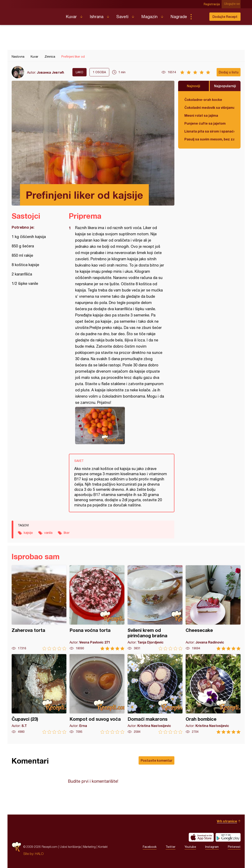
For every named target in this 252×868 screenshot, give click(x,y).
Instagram (212, 847)
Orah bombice (213, 694)
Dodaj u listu (229, 72)
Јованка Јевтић (50, 72)
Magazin (149, 17)
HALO (39, 854)
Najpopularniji (225, 86)
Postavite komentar (156, 760)
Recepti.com (36, 15)
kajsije (28, 533)
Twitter (171, 847)
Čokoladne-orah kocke (203, 100)
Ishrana (97, 17)
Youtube (190, 847)
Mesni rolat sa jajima (201, 115)
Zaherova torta (39, 608)
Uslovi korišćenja (70, 847)
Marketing (89, 847)
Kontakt (103, 847)
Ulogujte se (233, 4)
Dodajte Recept (225, 17)
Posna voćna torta (97, 608)
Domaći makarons (155, 694)
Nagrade (179, 17)
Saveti (122, 17)
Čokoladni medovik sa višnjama (209, 107)
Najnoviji (194, 86)
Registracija (213, 4)
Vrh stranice (227, 821)
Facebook (150, 847)
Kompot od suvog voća (97, 694)
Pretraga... (199, 17)
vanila (48, 533)
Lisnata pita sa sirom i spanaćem (209, 131)
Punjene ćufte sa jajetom (205, 123)
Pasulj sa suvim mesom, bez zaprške (209, 139)
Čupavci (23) (39, 694)
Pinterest (234, 847)
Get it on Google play (228, 837)
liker (67, 533)
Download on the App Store (201, 837)
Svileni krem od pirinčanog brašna (155, 608)
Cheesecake (213, 608)
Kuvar (71, 17)
